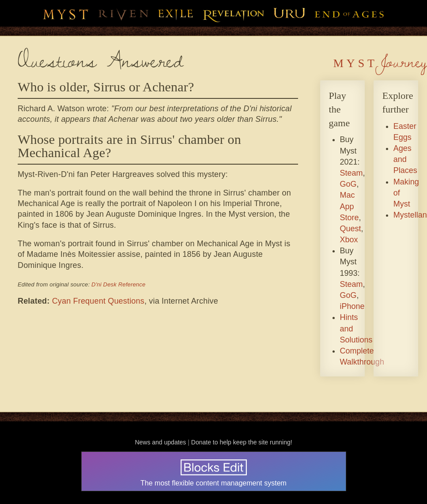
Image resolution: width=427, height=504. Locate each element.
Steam (351, 173)
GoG (348, 184)
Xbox (349, 240)
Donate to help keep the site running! (242, 442)
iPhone (352, 306)
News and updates (160, 442)
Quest (351, 229)
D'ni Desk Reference (118, 284)
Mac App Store (350, 206)
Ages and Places (405, 159)
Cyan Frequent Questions (98, 301)
